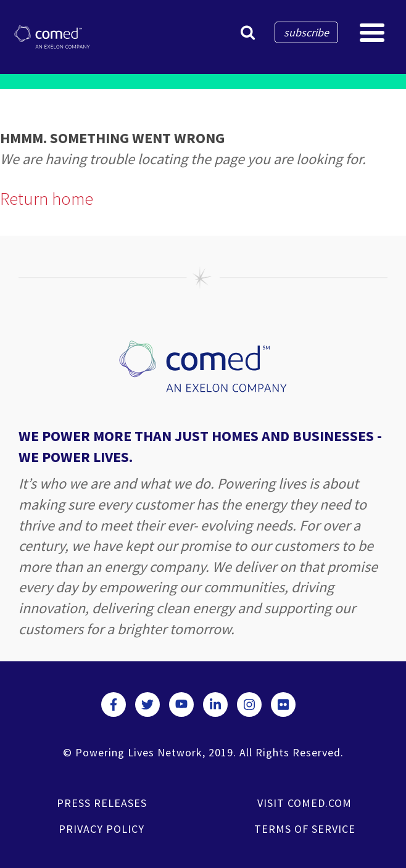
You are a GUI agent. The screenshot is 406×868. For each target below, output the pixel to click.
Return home (47, 199)
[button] (248, 32)
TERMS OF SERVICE (305, 829)
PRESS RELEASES (102, 803)
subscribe (306, 32)
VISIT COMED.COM (304, 803)
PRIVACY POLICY (101, 829)
